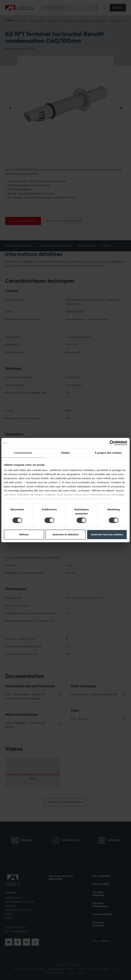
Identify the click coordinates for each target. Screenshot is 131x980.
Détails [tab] (65, 453)
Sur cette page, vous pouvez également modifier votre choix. (73, 499)
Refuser (24, 534)
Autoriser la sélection (66, 534)
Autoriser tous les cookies (107, 534)
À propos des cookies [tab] (108, 453)
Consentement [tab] (23, 453)
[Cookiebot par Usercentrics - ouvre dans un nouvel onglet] (112, 443)
